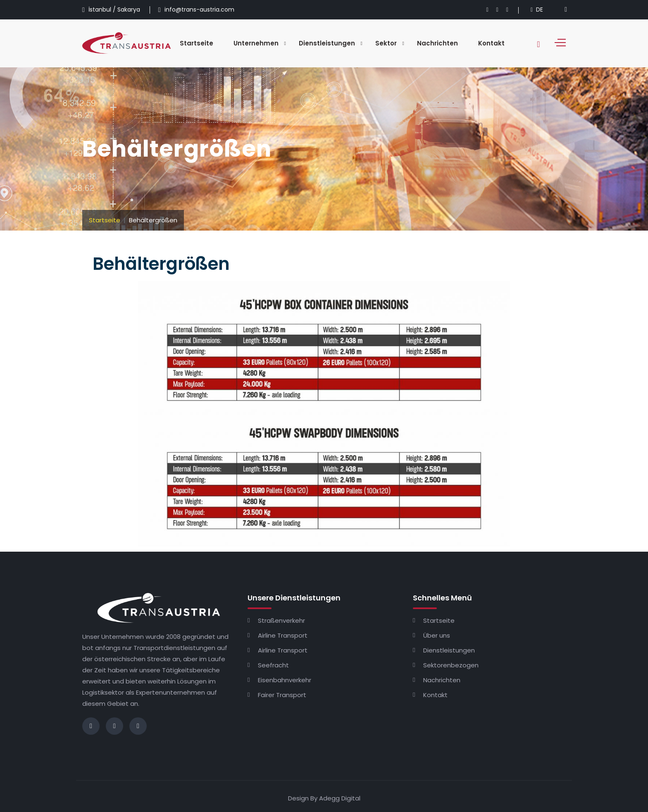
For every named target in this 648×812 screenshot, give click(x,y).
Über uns (437, 635)
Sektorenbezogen (451, 665)
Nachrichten (437, 43)
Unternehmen (256, 43)
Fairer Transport (282, 695)
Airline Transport (283, 635)
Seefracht (273, 665)
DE (537, 10)
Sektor (386, 43)
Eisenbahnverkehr (285, 680)
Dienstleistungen (327, 43)
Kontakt (491, 43)
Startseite (197, 43)
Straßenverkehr (281, 620)
